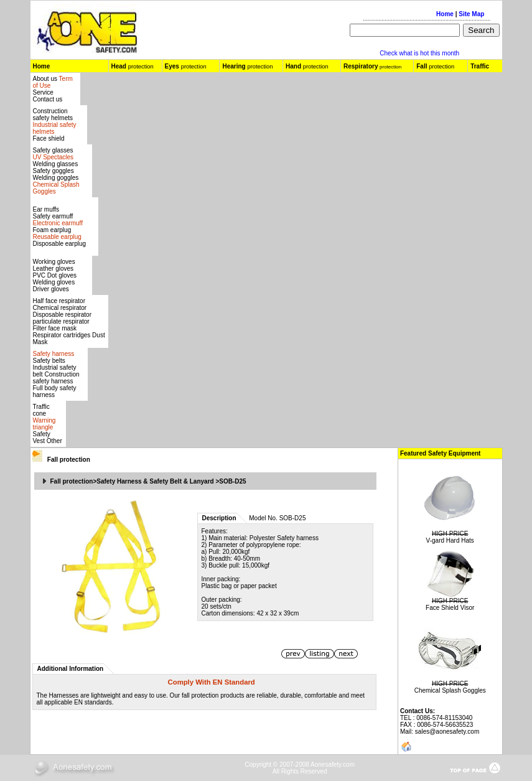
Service (43, 92)
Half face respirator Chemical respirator (60, 304)
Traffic (480, 66)
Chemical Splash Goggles (450, 690)
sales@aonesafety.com (447, 732)
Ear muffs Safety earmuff (58, 216)
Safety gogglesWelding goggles (56, 181)
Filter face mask (55, 328)
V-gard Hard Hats (450, 540)
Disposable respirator (63, 315)
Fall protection (72, 481)
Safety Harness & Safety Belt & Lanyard (155, 481)
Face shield (49, 138)
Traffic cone (41, 410)
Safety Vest (42, 437)
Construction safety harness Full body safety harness (56, 385)
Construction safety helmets (53, 115)
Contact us (48, 99)
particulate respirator (61, 321)
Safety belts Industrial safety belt (55, 367)
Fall (69, 460)
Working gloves (54, 262)
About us (46, 79)
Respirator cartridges (62, 335)
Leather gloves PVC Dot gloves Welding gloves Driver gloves (55, 279)
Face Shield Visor (450, 608)
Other (54, 441)
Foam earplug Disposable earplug (60, 237)
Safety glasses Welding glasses (56, 157)
